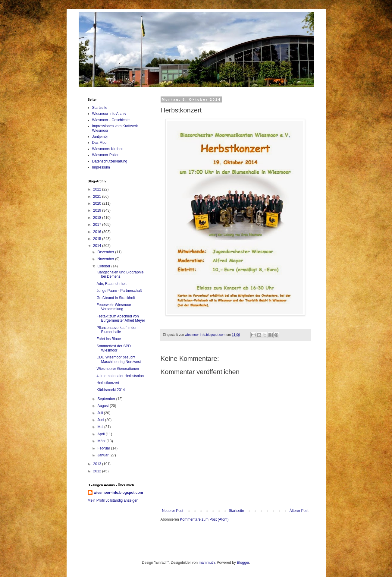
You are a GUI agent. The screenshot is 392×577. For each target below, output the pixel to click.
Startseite (236, 511)
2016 (98, 232)
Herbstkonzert (108, 383)
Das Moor (100, 143)
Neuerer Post (173, 511)
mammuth (207, 563)
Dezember (106, 252)
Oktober (104, 266)
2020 (98, 203)
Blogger (243, 563)
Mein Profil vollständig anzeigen (113, 500)
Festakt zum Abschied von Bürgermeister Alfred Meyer (121, 318)
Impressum (101, 167)
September (107, 399)
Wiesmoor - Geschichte (111, 120)
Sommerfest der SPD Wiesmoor (113, 348)
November (106, 259)
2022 (98, 189)
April (101, 434)
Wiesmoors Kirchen (108, 149)
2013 (98, 464)
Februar (104, 448)
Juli (100, 413)
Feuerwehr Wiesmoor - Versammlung (115, 307)
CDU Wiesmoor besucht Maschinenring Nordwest (119, 359)
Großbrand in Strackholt (116, 298)
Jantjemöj (100, 137)
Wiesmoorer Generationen (118, 369)
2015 (98, 239)
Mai (101, 427)
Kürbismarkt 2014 (111, 390)
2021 (98, 197)
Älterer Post (299, 511)
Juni (101, 420)
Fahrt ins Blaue (109, 339)
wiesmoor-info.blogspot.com (118, 493)
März (102, 441)
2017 (98, 225)
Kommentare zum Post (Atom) (204, 519)
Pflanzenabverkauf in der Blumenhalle (116, 330)
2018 (98, 218)
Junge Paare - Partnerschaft (119, 291)
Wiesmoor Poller (105, 155)
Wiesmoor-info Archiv (109, 114)
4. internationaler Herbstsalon (120, 376)
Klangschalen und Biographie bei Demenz (120, 274)
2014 (98, 246)
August (103, 406)
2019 (98, 210)
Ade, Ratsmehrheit (111, 284)
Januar (103, 455)
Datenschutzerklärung (110, 161)
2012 (98, 471)
